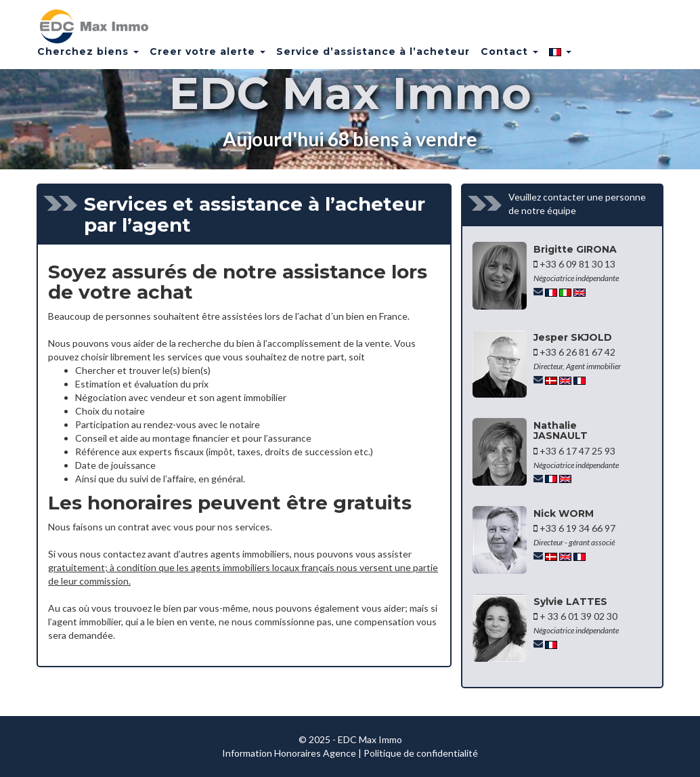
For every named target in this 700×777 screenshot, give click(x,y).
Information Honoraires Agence (289, 753)
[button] (560, 58)
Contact (509, 58)
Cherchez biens (88, 58)
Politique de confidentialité (421, 753)
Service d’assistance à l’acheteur (373, 58)
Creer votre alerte (207, 58)
